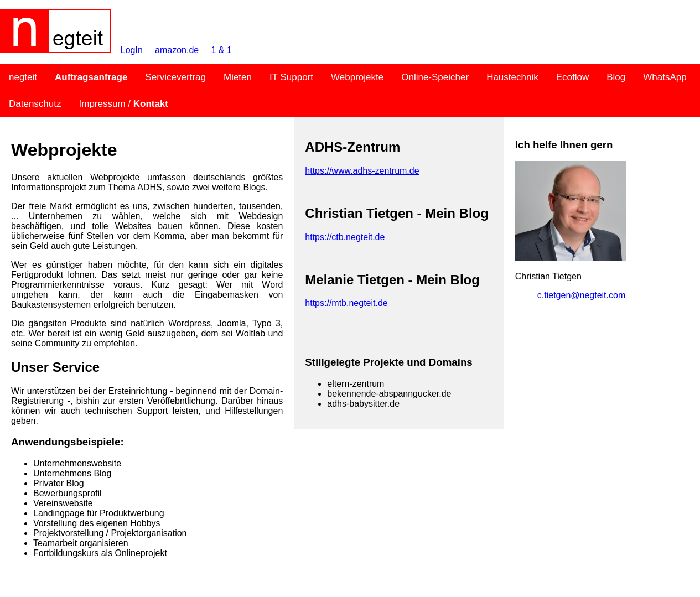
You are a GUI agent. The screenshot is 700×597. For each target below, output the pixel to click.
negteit (23, 77)
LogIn (132, 50)
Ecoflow (573, 77)
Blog (616, 77)
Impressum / (124, 104)
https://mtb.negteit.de (346, 303)
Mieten (238, 77)
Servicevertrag (175, 77)
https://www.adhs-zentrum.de (362, 171)
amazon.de (177, 50)
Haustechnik (512, 77)
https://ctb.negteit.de (345, 237)
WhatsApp (665, 77)
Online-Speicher (435, 77)
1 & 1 (221, 50)
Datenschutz (35, 104)
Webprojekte (357, 77)
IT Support (291, 77)
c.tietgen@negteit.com (581, 295)
